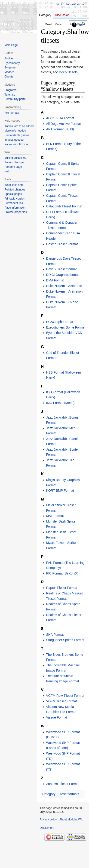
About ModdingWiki (71, 820)
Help (81, 25)
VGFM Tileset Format (61, 701)
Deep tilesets (68, 72)
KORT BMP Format (60, 490)
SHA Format (55, 635)
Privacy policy (48, 820)
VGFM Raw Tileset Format (65, 696)
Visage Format (57, 717)
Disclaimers (47, 828)
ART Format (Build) (60, 129)
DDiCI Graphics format (62, 275)
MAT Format (55, 516)
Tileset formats (69, 794)
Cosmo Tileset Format (62, 244)
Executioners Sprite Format (66, 327)
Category (49, 794)
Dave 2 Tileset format (61, 269)
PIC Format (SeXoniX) (62, 573)
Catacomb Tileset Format (64, 206)
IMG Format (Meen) (60, 403)
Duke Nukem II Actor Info (64, 286)
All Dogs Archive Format (63, 124)
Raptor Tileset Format (62, 588)
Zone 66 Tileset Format (63, 784)
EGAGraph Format (60, 322)
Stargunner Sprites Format (65, 640)
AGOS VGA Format (60, 118)
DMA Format (55, 280)
